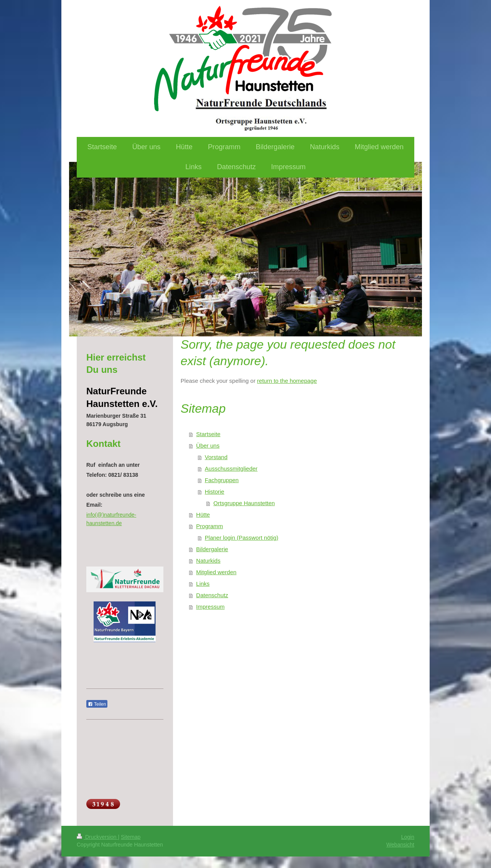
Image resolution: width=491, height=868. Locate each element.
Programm (209, 526)
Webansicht (400, 845)
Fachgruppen (222, 480)
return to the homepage (287, 381)
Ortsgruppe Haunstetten (244, 503)
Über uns (208, 446)
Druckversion (97, 837)
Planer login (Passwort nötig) (242, 538)
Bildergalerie (212, 549)
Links (203, 584)
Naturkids (208, 561)
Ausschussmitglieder (231, 469)
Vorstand (216, 457)
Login (408, 837)
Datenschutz (212, 595)
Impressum (210, 607)
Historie (215, 492)
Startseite (208, 434)
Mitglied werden (216, 572)
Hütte (203, 515)
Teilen (97, 704)
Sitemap (131, 837)
